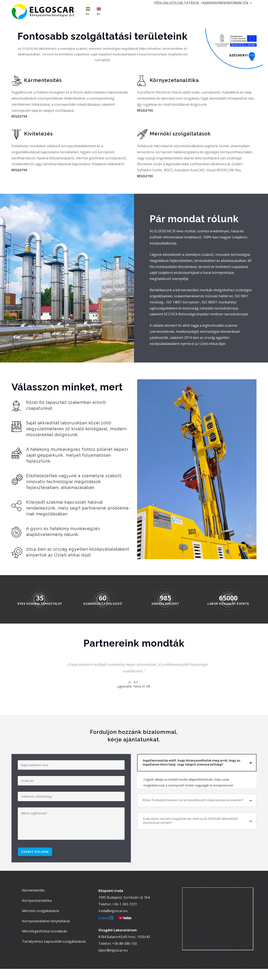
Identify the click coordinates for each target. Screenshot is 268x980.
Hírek (213, 10)
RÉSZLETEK (19, 118)
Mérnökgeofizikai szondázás (44, 942)
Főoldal (139, 10)
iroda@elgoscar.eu (113, 922)
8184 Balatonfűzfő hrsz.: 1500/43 (124, 948)
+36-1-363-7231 (125, 915)
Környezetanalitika (37, 912)
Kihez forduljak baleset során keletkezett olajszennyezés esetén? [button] (193, 801)
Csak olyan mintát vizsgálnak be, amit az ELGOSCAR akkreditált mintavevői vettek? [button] (190, 822)
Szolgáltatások (168, 10)
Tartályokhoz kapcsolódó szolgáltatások (54, 953)
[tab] (197, 764)
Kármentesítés (33, 901)
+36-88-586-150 (125, 955)
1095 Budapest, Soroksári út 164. (124, 909)
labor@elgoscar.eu (113, 961)
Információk (236, 10)
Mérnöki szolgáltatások (41, 922)
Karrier (197, 10)
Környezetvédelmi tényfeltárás (46, 932)
